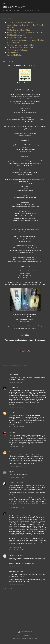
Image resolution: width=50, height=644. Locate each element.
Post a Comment (9, 588)
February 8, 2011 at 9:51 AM (16, 382)
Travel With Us (27, 10)
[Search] (46, 3)
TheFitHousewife (15, 388)
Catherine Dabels (15, 483)
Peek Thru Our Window (14, 7)
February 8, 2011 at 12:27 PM (17, 466)
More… (37, 10)
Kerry (11, 432)
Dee (10, 452)
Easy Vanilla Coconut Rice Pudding (21, 45)
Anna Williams (30, 635)
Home (5, 10)
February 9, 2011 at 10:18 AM (17, 584)
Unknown (12, 412)
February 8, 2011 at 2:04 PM (17, 507)
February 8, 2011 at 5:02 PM (17, 550)
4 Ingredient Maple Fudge (17, 50)
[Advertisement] (25, 607)
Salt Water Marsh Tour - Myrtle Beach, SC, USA (25, 32)
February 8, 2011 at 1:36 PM (16, 477)
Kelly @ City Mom (15, 571)
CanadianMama (14, 555)
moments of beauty (13, 365)
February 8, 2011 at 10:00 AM (17, 407)
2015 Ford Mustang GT (16, 35)
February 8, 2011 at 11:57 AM (17, 447)
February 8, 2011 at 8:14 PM (16, 566)
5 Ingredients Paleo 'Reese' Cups (19, 37)
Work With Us (15, 10)
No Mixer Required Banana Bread (20, 47)
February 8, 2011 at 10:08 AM (17, 427)
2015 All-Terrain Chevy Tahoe (18, 30)
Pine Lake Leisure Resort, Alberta (20, 22)
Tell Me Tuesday (23, 365)
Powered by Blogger (25, 632)
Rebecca (12, 375)
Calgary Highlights (14, 55)
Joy (10, 472)
